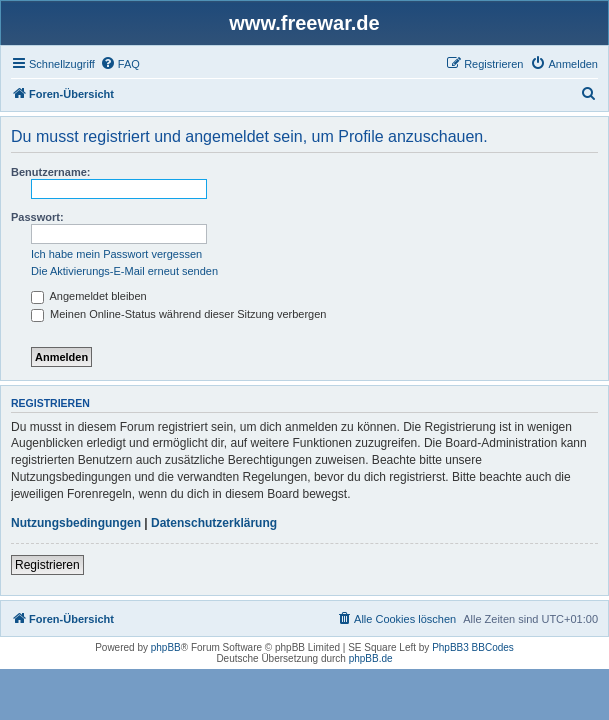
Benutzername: (50, 172)
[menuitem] (120, 64)
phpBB (166, 647)
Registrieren (47, 565)
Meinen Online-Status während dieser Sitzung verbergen (178, 314)
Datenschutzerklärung (214, 523)
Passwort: (37, 217)
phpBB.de (371, 658)
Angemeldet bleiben (89, 296)
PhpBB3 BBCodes (473, 647)
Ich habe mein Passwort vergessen (116, 254)
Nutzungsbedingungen (76, 523)
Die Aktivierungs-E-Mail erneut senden (124, 271)
